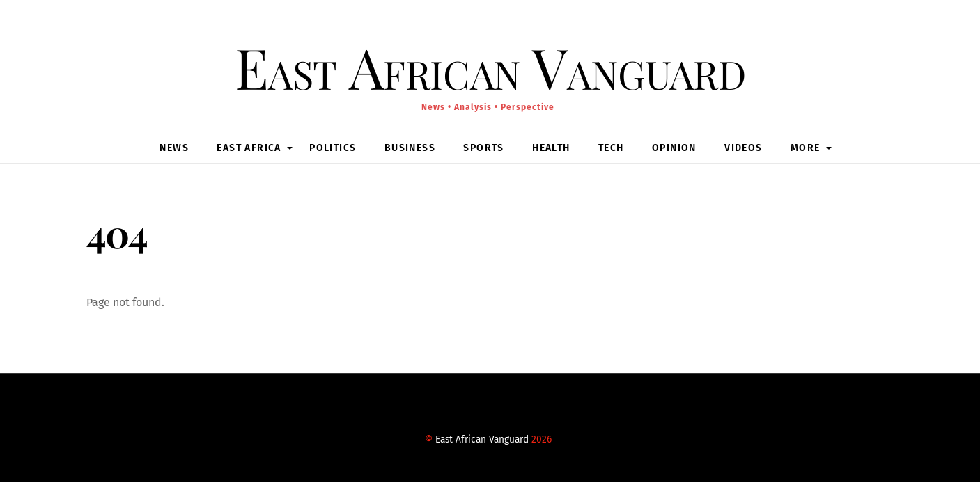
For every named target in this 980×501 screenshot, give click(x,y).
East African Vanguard (482, 439)
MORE (806, 148)
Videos (743, 148)
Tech (611, 148)
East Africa (249, 148)
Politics (333, 148)
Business (410, 148)
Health (551, 148)
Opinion (674, 148)
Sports (483, 148)
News (174, 148)
